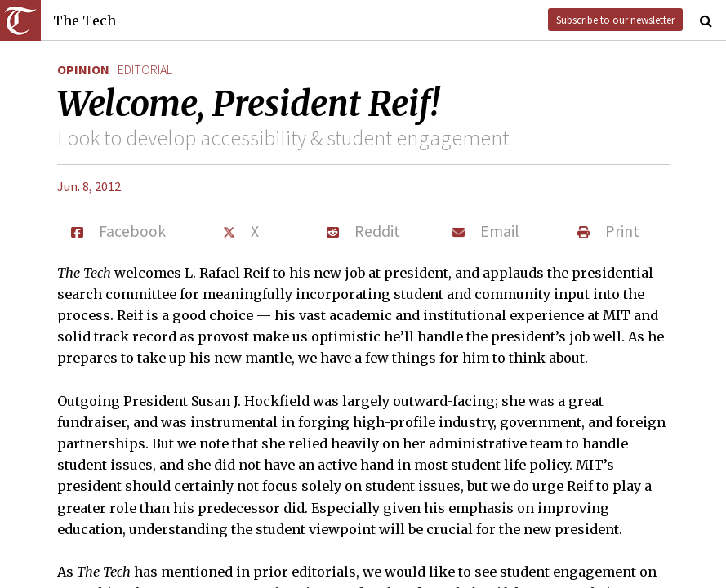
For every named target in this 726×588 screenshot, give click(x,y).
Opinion (83, 69)
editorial (145, 69)
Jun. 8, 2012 (89, 186)
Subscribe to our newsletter (615, 20)
